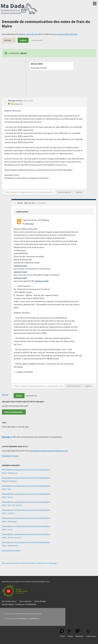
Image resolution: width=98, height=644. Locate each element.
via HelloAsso (34, 618)
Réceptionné (17, 104)
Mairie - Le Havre (8, 513)
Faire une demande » (14, 412)
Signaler (79, 192)
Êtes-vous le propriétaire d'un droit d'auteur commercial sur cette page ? (30, 563)
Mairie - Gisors (7, 497)
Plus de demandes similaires (11, 550)
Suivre (23, 40)
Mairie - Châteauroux (10, 473)
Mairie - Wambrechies (10, 546)
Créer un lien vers (64, 192)
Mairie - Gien (7, 489)
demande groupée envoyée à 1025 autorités (49, 451)
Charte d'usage (40, 601)
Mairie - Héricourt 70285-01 (12, 505)
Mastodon (80, 633)
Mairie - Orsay (7, 529)
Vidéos (70, 633)
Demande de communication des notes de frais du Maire (26, 470)
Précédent (6, 456)
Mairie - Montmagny (9, 521)
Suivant (16, 456)
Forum (63, 633)
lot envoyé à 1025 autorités (66, 34)
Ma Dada (19, 9)
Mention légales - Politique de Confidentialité (19, 604)
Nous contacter (26, 601)
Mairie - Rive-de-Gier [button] (27, 203)
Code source (91, 633)
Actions (8, 40)
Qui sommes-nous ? (9, 601)
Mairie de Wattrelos (9, 481)
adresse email (20, 266)
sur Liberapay (21, 618)
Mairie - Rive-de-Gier (29, 34)
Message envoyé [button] (15, 101)
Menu (95, 3)
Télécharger (29, 224)
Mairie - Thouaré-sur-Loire (12, 537)
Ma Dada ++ (7, 437)
